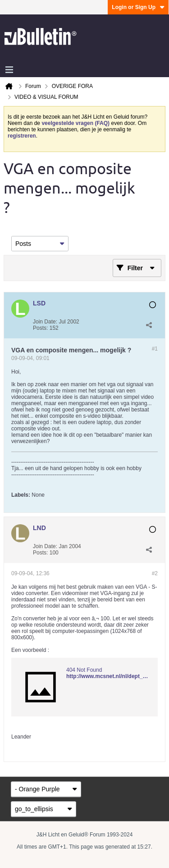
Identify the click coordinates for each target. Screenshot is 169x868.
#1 (155, 349)
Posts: (40, 328)
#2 (155, 573)
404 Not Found (84, 670)
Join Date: (45, 322)
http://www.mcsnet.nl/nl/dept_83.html (114, 676)
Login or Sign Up (138, 7)
